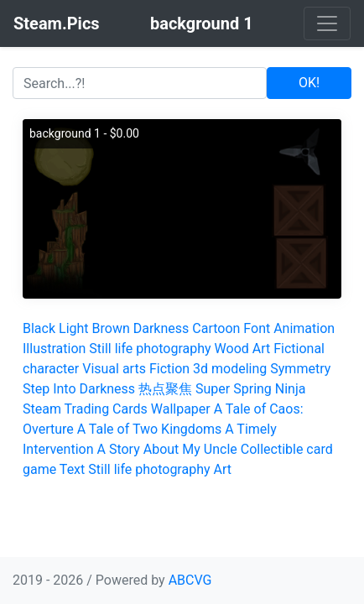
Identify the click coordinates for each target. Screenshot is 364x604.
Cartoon (216, 328)
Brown (111, 328)
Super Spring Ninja (250, 389)
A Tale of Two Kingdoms (150, 429)
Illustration (54, 349)
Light (74, 328)
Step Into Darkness (79, 389)
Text (72, 469)
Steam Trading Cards (85, 409)
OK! (309, 83)
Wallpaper (181, 409)
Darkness (161, 328)
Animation (304, 328)
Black (39, 328)
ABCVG (190, 580)
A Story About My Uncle (167, 449)
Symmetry (300, 369)
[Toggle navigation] (327, 23)
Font (257, 328)
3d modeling (230, 369)
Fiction (169, 369)
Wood (232, 349)
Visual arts (114, 369)
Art (261, 349)
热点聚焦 (165, 389)
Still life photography (150, 349)
